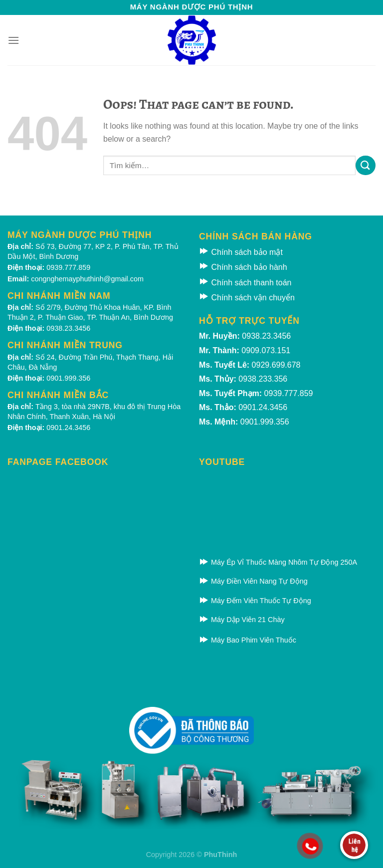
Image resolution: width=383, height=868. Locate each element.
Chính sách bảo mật (241, 252)
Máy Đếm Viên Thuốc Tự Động (255, 601)
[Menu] (13, 40)
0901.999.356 (68, 378)
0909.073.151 (266, 350)
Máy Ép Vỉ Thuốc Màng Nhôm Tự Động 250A (278, 562)
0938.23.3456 (68, 328)
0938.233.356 (263, 379)
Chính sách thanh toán (245, 283)
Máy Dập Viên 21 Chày (242, 620)
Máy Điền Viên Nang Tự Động (253, 581)
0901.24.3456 (68, 428)
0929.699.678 (276, 365)
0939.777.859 (68, 267)
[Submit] (366, 165)
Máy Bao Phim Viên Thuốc (248, 640)
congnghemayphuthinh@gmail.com (87, 279)
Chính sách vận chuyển (247, 298)
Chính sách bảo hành (243, 267)
